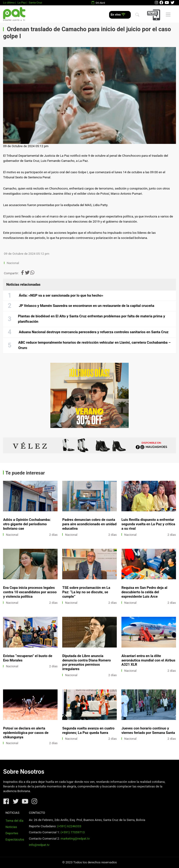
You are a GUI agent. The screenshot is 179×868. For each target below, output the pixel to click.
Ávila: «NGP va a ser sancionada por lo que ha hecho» (61, 295)
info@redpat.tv (39, 845)
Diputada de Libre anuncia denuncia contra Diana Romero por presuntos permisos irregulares (86, 663)
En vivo (118, 15)
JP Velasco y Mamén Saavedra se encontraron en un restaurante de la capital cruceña (87, 306)
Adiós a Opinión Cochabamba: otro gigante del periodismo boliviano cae (27, 524)
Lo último (9, 3)
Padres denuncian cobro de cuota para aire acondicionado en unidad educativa (89, 524)
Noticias (11, 827)
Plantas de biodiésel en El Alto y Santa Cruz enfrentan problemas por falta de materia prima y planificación (91, 319)
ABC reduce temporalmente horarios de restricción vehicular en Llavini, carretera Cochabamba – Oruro (94, 345)
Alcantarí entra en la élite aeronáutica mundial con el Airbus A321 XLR (148, 660)
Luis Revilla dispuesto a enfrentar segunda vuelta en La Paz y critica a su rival (148, 524)
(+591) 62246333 (69, 826)
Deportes (12, 833)
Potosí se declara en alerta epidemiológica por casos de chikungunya (26, 733)
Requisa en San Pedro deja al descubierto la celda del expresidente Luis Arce (144, 592)
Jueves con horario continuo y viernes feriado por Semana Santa (148, 731)
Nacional (13, 263)
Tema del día (14, 821)
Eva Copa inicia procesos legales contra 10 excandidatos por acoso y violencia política (30, 592)
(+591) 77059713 (73, 832)
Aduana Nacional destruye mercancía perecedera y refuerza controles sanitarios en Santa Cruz (94, 332)
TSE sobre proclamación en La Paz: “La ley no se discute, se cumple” (86, 592)
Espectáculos (15, 839)
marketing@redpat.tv (75, 839)
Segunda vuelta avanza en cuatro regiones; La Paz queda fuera (88, 731)
